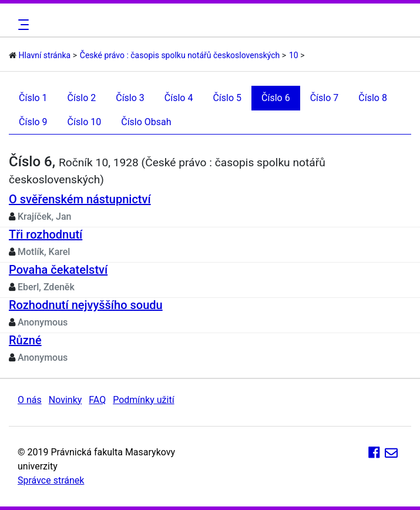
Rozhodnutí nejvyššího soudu (86, 305)
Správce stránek (51, 480)
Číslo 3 (130, 98)
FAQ (97, 400)
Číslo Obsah (146, 122)
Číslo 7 (325, 98)
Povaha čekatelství (58, 270)
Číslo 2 (82, 98)
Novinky (65, 400)
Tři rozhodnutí (46, 234)
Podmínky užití (143, 400)
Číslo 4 (179, 98)
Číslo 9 (33, 122)
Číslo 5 (227, 98)
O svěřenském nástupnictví (80, 199)
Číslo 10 (85, 122)
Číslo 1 (33, 98)
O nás (30, 400)
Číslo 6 (276, 98)
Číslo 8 (373, 98)
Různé (25, 340)
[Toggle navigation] (22, 25)
